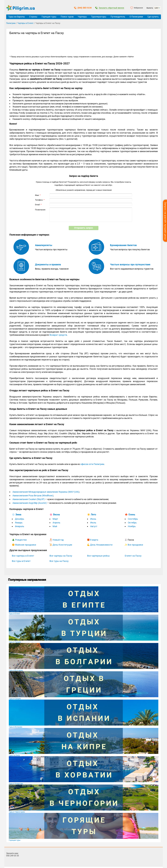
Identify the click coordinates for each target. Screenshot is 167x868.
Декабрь (20, 519)
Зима (18, 515)
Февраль (20, 526)
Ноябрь (132, 526)
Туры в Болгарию (16, 670)
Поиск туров (67, 17)
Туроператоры (99, 17)
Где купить (153, 17)
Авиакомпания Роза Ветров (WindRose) (33, 496)
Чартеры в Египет (25, 23)
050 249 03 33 (13, 856)
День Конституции (62, 545)
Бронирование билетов (123, 245)
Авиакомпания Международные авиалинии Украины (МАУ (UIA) (46, 492)
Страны (33, 17)
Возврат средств (58, 335)
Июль (93, 523)
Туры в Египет (14, 614)
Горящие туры (49, 17)
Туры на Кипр (14, 755)
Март (55, 519)
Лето (93, 515)
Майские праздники (26, 545)
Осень (132, 515)
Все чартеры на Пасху (61, 556)
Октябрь (132, 523)
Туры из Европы (17, 17)
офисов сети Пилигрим (92, 464)
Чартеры (82, 17)
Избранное (138, 8)
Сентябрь (133, 519)
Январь (19, 523)
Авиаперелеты (44, 245)
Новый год (58, 540)
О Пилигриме (136, 17)
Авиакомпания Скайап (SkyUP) (29, 499)
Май (55, 526)
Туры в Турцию (15, 642)
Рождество (21, 540)
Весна (56, 515)
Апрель (56, 523)
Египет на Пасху (133, 556)
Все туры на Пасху (59, 561)
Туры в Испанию (15, 727)
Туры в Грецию (15, 699)
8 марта (94, 540)
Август (94, 526)
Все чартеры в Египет (23, 556)
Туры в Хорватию (16, 784)
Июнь (93, 519)
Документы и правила (48, 264)
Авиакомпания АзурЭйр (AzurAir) (30, 503)
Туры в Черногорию (17, 812)
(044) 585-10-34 (83, 8)
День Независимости (101, 545)
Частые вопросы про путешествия (130, 264)
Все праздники (135, 545)
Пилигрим (11, 23)
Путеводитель (118, 17)
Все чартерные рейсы (98, 556)
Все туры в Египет (21, 561)
